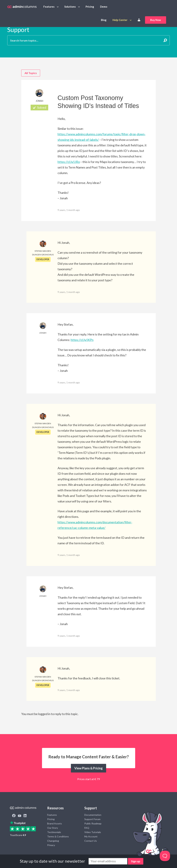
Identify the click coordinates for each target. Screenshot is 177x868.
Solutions (70, 7)
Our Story (53, 828)
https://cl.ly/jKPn (82, 340)
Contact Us (91, 841)
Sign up (136, 861)
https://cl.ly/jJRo (69, 162)
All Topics (31, 73)
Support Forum (92, 819)
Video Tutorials (93, 832)
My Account (91, 836)
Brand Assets (55, 823)
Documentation (93, 815)
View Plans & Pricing (88, 768)
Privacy (51, 845)
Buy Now (156, 20)
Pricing (90, 7)
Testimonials (54, 832)
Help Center (120, 20)
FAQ (87, 828)
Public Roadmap (93, 823)
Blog (104, 20)
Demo (104, 7)
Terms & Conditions (58, 836)
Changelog (53, 841)
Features (49, 7)
